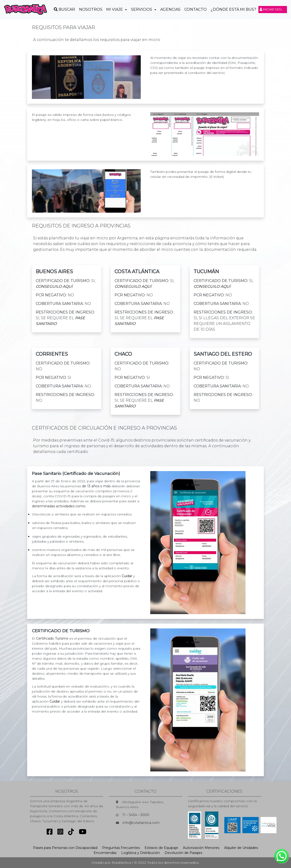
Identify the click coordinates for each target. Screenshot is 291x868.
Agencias (170, 9)
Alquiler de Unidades (241, 848)
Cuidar (127, 576)
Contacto (196, 9)
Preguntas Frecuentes (121, 848)
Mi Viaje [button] (115, 9)
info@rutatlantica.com (141, 823)
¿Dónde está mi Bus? (233, 9)
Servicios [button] (142, 9)
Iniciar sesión (273, 9)
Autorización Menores (201, 848)
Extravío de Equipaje (161, 848)
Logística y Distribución (140, 853)
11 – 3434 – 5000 (136, 815)
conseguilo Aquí (54, 286)
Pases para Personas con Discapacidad (65, 848)
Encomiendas (105, 853)
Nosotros (91, 9)
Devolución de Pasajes (183, 853)
